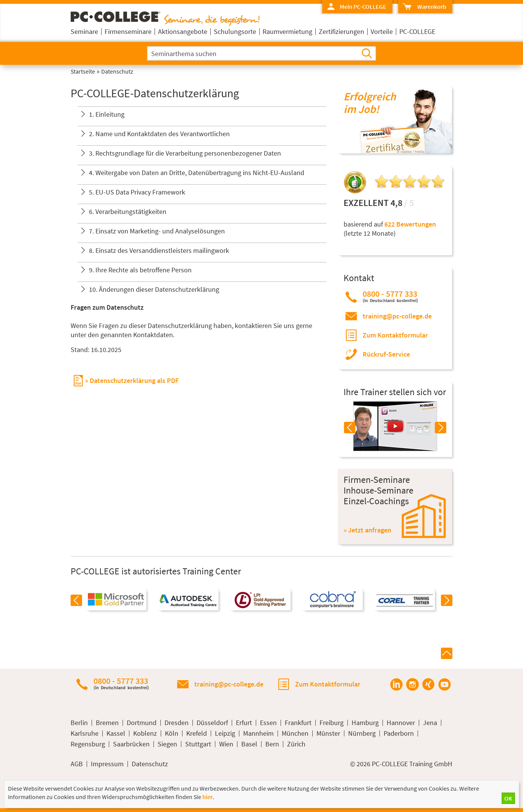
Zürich (296, 744)
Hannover (401, 723)
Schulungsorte (235, 31)
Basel (249, 744)
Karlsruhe (85, 733)
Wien (226, 744)
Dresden (177, 723)
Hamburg (365, 723)
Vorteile (382, 31)
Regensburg (88, 744)
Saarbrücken (131, 744)
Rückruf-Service (386, 354)
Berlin (79, 723)
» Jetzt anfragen (367, 530)
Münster (328, 733)
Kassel (116, 733)
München (295, 733)
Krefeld (197, 733)
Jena (430, 723)
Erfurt (244, 723)
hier (207, 797)
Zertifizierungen (341, 31)
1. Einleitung (107, 114)
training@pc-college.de (397, 316)
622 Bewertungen (410, 224)
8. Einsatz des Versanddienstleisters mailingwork (159, 250)
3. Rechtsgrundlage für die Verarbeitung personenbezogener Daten (185, 153)
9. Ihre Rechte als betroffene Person (140, 270)
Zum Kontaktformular (395, 335)
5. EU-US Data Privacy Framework (137, 192)
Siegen (167, 744)
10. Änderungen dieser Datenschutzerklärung (154, 289)
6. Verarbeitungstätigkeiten (128, 211)
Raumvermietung (287, 31)
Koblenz (145, 733)
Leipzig (225, 733)
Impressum (107, 764)
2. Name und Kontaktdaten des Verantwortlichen (159, 134)
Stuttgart (198, 744)
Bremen (107, 723)
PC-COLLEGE (417, 31)
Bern (272, 744)
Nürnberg (362, 733)
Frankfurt (298, 723)
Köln (172, 733)
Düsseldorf (212, 723)
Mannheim (258, 733)
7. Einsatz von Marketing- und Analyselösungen (157, 231)
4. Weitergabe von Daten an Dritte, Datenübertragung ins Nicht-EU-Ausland (197, 173)
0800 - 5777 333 (390, 296)
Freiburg (332, 723)
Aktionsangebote (183, 31)
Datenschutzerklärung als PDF (134, 380)
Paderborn (399, 733)
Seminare (84, 31)
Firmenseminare (128, 31)
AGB (77, 764)
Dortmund (142, 723)
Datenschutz (150, 764)
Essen (268, 723)
